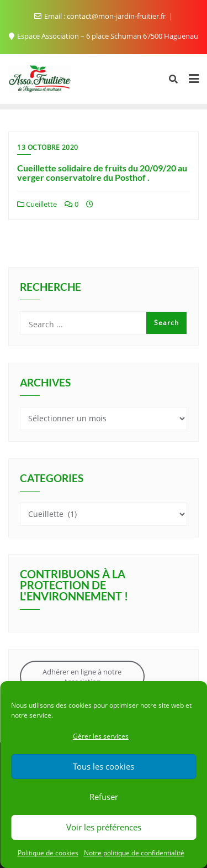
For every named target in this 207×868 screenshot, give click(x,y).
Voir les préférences (104, 827)
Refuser (104, 797)
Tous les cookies (104, 766)
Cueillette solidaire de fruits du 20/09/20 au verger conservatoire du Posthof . (102, 173)
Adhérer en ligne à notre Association (82, 677)
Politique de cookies (48, 853)
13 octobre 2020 (48, 147)
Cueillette (37, 204)
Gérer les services (101, 736)
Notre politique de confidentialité (134, 853)
